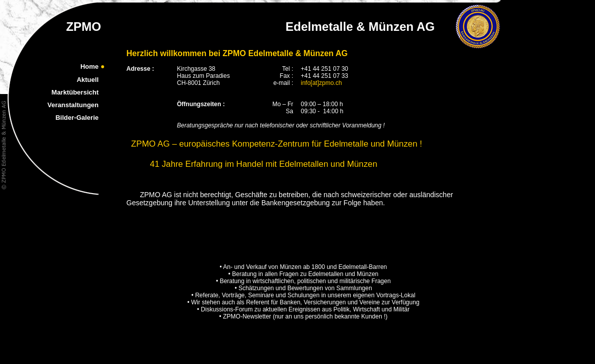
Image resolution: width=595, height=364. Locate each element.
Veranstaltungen (73, 105)
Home (89, 66)
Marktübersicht (75, 92)
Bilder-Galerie (77, 118)
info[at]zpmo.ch (321, 83)
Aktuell (88, 80)
